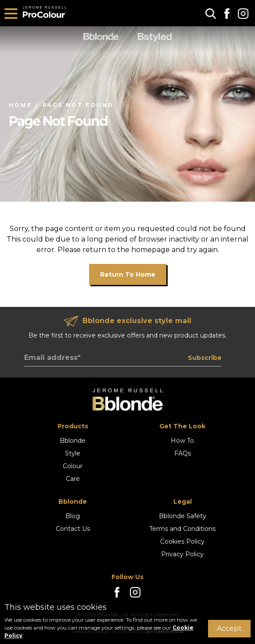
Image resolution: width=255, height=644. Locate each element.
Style (73, 453)
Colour (73, 466)
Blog (73, 516)
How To (182, 441)
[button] (211, 13)
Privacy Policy (182, 554)
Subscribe (205, 358)
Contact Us (73, 529)
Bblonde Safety (183, 516)
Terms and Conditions (182, 529)
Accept (229, 628)
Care (73, 479)
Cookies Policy (182, 541)
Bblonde (73, 441)
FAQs (183, 453)
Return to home (128, 274)
